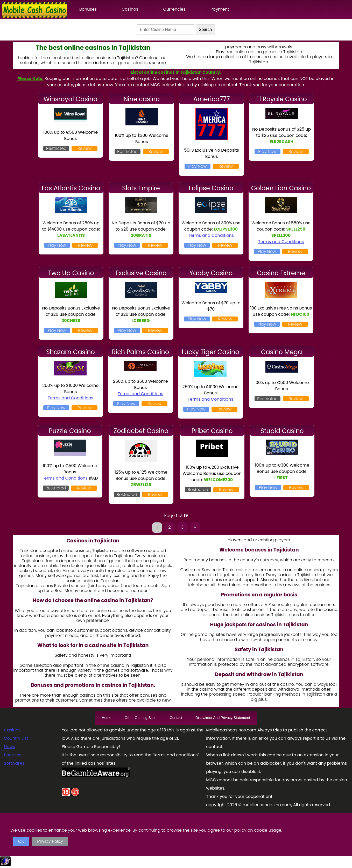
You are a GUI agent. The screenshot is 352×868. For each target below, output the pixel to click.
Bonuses (88, 9)
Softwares (14, 763)
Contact (176, 718)
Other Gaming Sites (141, 718)
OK (21, 841)
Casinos (130, 9)
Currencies (174, 9)
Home (106, 718)
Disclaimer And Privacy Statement (223, 718)
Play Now (197, 166)
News (9, 747)
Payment (220, 9)
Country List (16, 738)
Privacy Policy (50, 841)
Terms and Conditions (211, 235)
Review (85, 148)
